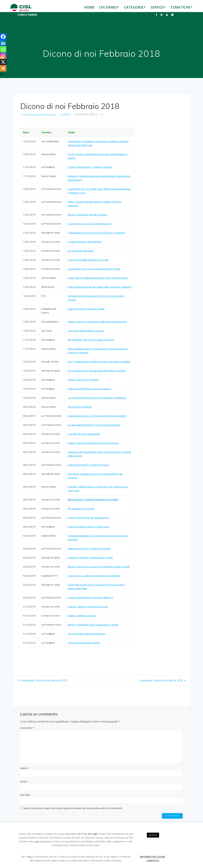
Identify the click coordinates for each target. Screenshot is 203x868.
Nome (25, 768)
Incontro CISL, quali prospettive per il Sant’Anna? (94, 576)
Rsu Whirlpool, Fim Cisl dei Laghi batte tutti (91, 340)
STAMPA (66, 114)
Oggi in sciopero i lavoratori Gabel (86, 309)
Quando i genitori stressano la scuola (88, 607)
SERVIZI (157, 7)
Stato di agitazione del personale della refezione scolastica (100, 287)
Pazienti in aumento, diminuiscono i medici (90, 558)
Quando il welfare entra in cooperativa (88, 527)
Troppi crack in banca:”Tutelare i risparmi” (90, 167)
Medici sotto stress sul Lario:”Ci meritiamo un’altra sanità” (99, 567)
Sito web (25, 795)
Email (24, 781)
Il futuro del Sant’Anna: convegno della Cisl (90, 597)
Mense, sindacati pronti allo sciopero (87, 215)
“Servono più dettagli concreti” (84, 643)
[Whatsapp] (3, 49)
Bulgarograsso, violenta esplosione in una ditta (93, 499)
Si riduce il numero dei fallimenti (85, 242)
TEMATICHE (180, 7)
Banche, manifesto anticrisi (82, 616)
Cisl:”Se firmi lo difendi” (80, 407)
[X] (3, 62)
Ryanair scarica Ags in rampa (83, 380)
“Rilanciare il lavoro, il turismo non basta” (89, 548)
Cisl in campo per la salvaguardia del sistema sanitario (97, 371)
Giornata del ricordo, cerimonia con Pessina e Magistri (97, 416)
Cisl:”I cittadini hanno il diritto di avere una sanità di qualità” (99, 362)
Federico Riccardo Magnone (39, 114)
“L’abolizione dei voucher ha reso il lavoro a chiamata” (96, 233)
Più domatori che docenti (81, 509)
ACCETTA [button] (153, 835)
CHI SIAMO (108, 7)
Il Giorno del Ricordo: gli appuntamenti (88, 518)
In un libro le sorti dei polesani (84, 434)
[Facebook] (3, 37)
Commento (27, 728)
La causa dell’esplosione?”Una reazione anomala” (94, 425)
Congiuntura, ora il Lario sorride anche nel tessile (94, 269)
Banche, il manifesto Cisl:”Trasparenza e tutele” (93, 625)
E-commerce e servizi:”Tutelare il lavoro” (90, 224)
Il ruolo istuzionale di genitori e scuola (88, 260)
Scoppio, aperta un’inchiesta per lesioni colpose (93, 443)
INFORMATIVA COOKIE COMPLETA (153, 858)
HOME (89, 7)
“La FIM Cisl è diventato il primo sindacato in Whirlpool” (97, 398)
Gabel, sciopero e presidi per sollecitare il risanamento (97, 322)
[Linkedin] (3, 43)
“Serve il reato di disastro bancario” (87, 634)
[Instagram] (3, 56)
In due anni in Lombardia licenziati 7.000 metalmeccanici (98, 278)
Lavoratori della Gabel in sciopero (86, 331)
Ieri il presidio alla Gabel (80, 251)
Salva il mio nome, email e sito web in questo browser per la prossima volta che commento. (73, 808)
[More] (3, 68)
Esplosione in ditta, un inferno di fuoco (88, 465)
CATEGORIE (134, 7)
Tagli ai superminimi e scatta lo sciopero (89, 389)
